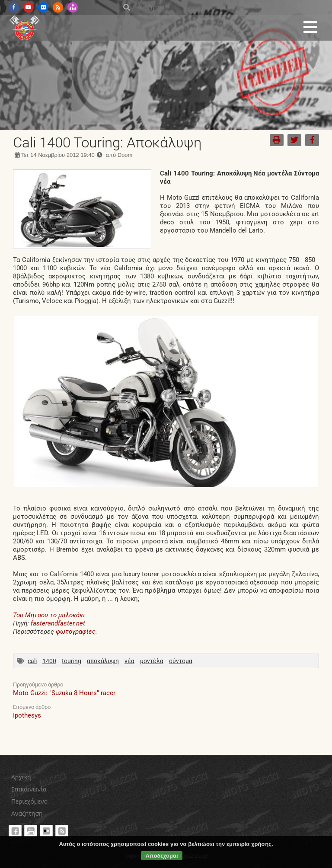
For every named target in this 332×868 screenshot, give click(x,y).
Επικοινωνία (29, 789)
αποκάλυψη (103, 661)
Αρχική (21, 777)
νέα (129, 661)
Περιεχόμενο (29, 801)
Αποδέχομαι (161, 856)
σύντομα (181, 661)
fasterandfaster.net (58, 623)
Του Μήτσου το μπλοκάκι (49, 615)
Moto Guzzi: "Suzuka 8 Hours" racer (64, 693)
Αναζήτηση (27, 813)
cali (32, 661)
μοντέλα (152, 661)
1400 (49, 661)
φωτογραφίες (76, 632)
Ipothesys (27, 715)
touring (72, 661)
